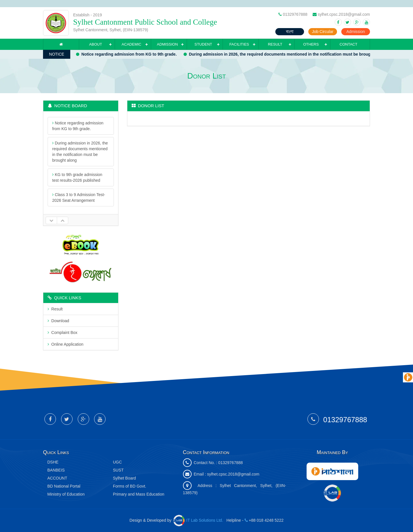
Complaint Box (63, 332)
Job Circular (323, 32)
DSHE (53, 462)
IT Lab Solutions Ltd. (199, 520)
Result (275, 44)
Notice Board (67, 106)
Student (203, 44)
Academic (132, 44)
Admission (356, 32)
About (96, 44)
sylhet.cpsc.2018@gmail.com (233, 474)
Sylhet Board (124, 478)
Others (311, 44)
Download (58, 321)
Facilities (239, 44)
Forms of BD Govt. (130, 486)
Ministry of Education (66, 494)
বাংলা (290, 32)
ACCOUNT (57, 478)
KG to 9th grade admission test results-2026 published (77, 177)
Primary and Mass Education (139, 494)
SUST (118, 470)
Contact (348, 44)
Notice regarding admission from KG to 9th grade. (128, 54)
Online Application (66, 344)
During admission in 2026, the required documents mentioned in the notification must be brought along (287, 54)
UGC (117, 462)
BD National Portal (64, 486)
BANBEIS (56, 470)
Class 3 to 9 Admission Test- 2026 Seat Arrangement (79, 197)
